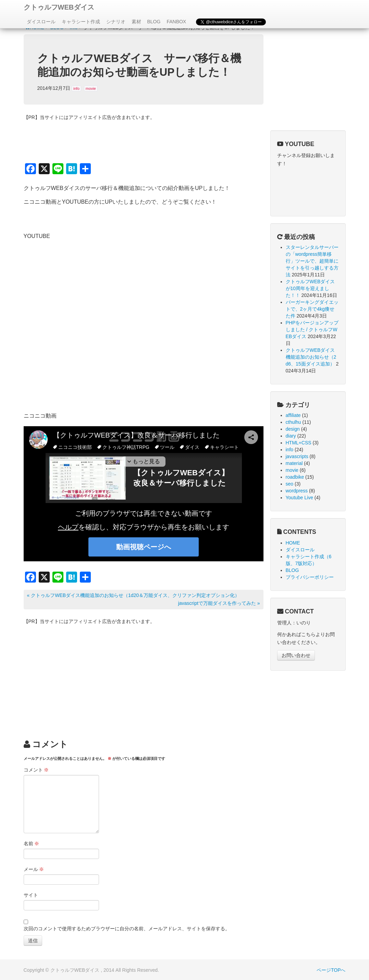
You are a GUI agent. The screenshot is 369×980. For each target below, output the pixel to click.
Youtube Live (299, 498)
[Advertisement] (144, 677)
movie (91, 88)
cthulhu (293, 422)
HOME (293, 543)
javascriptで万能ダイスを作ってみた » (219, 603)
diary (291, 436)
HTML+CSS (299, 443)
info (76, 88)
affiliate (293, 415)
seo (290, 484)
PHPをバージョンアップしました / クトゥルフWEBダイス (312, 330)
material (294, 463)
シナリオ (116, 22)
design (293, 429)
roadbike (295, 477)
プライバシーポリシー (310, 577)
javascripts (297, 456)
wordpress (297, 491)
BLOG (154, 22)
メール (34, 869)
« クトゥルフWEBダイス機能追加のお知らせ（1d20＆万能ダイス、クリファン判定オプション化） (133, 595)
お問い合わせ (296, 655)
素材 (136, 22)
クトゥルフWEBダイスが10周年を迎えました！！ (310, 288)
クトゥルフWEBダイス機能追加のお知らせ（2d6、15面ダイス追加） (311, 357)
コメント (36, 770)
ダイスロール (41, 22)
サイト (31, 895)
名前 (32, 844)
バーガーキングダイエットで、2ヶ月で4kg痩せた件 (312, 309)
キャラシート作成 (81, 22)
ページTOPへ (331, 970)
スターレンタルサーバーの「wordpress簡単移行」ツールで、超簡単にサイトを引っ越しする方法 (312, 261)
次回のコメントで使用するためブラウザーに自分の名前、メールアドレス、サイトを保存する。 (127, 929)
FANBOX (176, 22)
